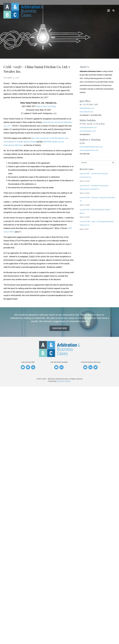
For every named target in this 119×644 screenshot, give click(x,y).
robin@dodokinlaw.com (88, 127)
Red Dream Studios (64, 381)
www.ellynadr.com (86, 112)
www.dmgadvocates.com (89, 150)
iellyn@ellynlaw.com (87, 108)
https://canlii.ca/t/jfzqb (46, 106)
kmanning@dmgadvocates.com (91, 147)
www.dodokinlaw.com (88, 131)
